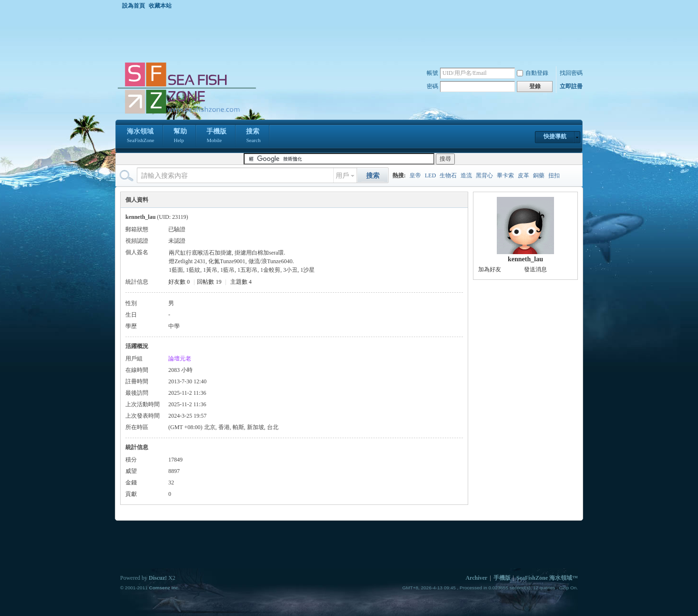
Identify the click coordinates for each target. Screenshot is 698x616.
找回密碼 (571, 73)
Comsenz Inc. (164, 588)
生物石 (448, 175)
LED (430, 175)
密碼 (432, 86)
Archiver (476, 578)
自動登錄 (533, 73)
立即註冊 (571, 86)
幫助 (180, 136)
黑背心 (484, 175)
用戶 (342, 176)
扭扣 (554, 175)
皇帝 (415, 175)
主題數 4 (241, 282)
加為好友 (490, 269)
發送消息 (535, 269)
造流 (466, 175)
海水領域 (140, 136)
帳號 (432, 73)
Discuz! (158, 578)
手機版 (216, 136)
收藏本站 (160, 6)
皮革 (523, 175)
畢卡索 (505, 175)
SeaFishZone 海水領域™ (547, 578)
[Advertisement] (351, 35)
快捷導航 (555, 136)
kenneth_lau (525, 259)
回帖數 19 (209, 282)
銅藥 (539, 175)
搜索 (253, 136)
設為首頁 (133, 6)
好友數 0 (179, 282)
